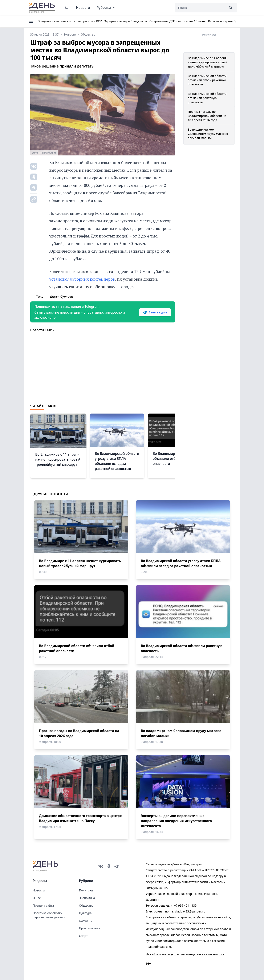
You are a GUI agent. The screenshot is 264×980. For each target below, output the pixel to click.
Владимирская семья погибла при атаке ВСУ (70, 21)
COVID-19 (86, 921)
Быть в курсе (155, 312)
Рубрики (106, 8)
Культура (85, 913)
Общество (86, 905)
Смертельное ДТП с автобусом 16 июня (177, 21)
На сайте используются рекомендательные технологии (185, 954)
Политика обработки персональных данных (49, 915)
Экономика (87, 898)
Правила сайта (43, 905)
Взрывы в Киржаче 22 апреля (229, 21)
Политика (86, 890)
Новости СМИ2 (42, 330)
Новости (83, 8)
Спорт (83, 936)
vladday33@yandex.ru (190, 911)
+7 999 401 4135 (185, 905)
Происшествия (90, 928)
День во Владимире (43, 8)
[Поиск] (200, 8)
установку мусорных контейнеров (82, 279)
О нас (37, 898)
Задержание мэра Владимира (126, 21)
